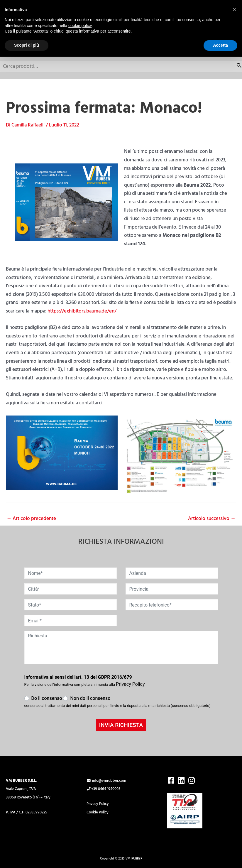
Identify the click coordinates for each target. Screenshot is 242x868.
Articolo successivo (212, 519)
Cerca (239, 67)
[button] (234, 9)
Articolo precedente (31, 519)
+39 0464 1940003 (103, 789)
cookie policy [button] (80, 26)
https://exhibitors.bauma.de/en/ (82, 311)
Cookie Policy (98, 813)
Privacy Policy (98, 804)
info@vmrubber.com (106, 781)
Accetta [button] (220, 45)
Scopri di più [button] (27, 45)
